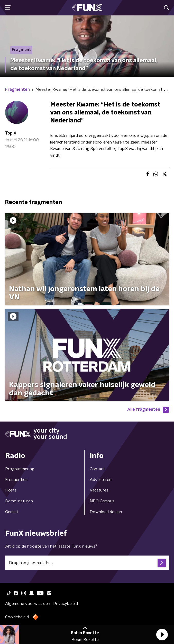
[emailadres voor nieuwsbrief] (87, 563)
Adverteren (101, 480)
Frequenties (16, 480)
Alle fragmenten (148, 410)
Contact (97, 469)
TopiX (11, 133)
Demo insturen (19, 501)
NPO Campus (102, 501)
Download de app (106, 512)
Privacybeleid (66, 604)
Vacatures (99, 490)
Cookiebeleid (17, 617)
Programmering (20, 469)
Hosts (11, 490)
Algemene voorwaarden (28, 604)
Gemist (12, 512)
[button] (162, 634)
